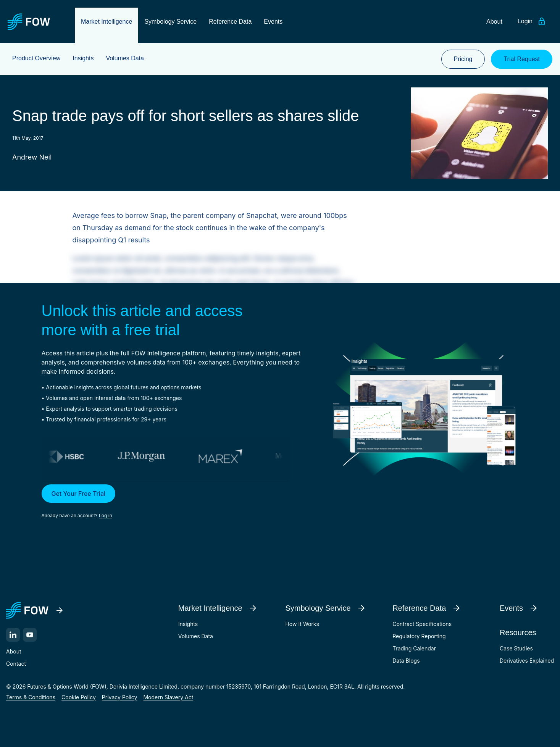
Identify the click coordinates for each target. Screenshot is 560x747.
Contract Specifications (422, 624)
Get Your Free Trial (79, 494)
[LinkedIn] (13, 635)
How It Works (302, 624)
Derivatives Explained (527, 661)
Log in (106, 515)
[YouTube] (30, 635)
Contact (16, 664)
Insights (188, 624)
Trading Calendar (414, 648)
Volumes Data (196, 636)
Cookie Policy (79, 697)
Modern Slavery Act (168, 697)
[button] (176, 502)
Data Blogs (406, 661)
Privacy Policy (120, 697)
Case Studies (516, 648)
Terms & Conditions (31, 697)
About (14, 651)
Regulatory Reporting (419, 636)
